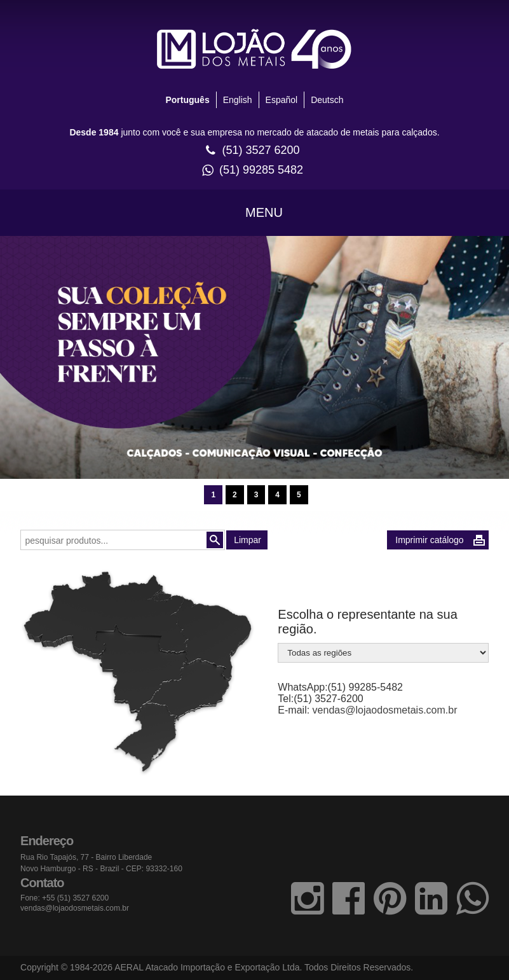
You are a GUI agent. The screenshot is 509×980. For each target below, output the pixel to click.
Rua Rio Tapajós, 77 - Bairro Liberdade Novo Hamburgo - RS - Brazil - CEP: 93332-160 (101, 863)
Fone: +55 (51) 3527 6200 (64, 898)
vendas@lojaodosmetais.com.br (385, 710)
